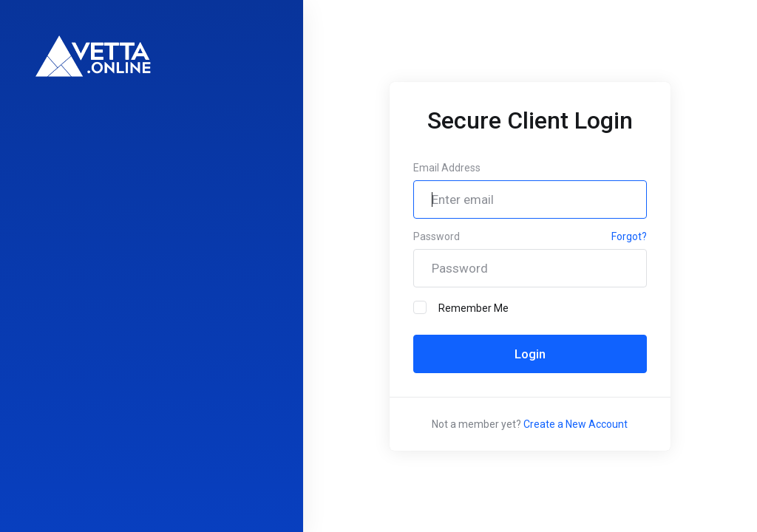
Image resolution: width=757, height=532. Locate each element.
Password (437, 236)
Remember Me (461, 307)
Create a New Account (576, 424)
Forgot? (629, 236)
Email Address (447, 168)
